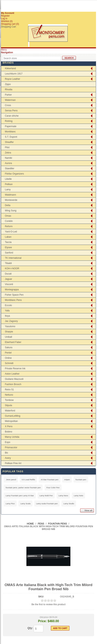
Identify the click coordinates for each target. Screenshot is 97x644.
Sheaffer (9, 142)
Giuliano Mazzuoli (14, 379)
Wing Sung (11, 211)
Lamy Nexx (63, 496)
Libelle (8, 179)
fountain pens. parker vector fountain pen (23, 488)
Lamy (8, 190)
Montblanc (10, 132)
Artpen (67, 480)
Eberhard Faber (13, 342)
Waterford (10, 411)
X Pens (9, 426)
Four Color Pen (53, 488)
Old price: (44, 617)
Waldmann (10, 195)
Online (8, 358)
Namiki (9, 158)
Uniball (9, 337)
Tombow (9, 400)
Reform (9, 226)
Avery (8, 458)
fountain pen (81, 480)
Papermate (11, 126)
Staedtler (10, 168)
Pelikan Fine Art (13, 463)
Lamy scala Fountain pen (47, 504)
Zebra (8, 153)
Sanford (9, 253)
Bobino (9, 432)
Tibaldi (8, 263)
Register (5, 16)
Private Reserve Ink (15, 369)
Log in (4, 19)
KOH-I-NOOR (12, 268)
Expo (8, 442)
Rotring (9, 121)
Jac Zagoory (11, 321)
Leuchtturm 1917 (14, 74)
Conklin (9, 221)
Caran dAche (12, 116)
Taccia (8, 242)
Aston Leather (12, 374)
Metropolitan (11, 421)
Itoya (7, 316)
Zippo (8, 84)
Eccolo (8, 305)
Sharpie (9, 332)
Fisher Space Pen (14, 295)
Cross (8, 105)
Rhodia (9, 89)
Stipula (9, 405)
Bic (7, 453)
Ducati (8, 274)
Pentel (8, 353)
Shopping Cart (9, 27)
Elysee (8, 247)
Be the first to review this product (48, 604)
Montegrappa (12, 290)
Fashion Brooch (13, 384)
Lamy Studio (69, 504)
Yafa (7, 311)
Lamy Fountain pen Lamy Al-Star (20, 496)
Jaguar (9, 279)
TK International (13, 258)
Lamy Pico (10, 504)
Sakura (9, 347)
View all (88, 510)
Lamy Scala (25, 504)
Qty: (30, 628)
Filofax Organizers (14, 174)
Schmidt (9, 363)
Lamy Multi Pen (46, 496)
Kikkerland (10, 68)
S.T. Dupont (11, 137)
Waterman (10, 100)
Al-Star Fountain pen (50, 480)
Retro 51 (9, 390)
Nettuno (9, 395)
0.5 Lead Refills (28, 480)
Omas (8, 216)
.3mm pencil (11, 480)
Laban (8, 237)
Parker (8, 95)
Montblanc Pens (13, 300)
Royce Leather (13, 79)
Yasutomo (10, 326)
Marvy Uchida (12, 437)
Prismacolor (11, 447)
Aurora (8, 163)
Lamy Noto (78, 496)
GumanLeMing (13, 416)
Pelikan (9, 184)
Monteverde (11, 200)
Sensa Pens (11, 111)
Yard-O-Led (11, 232)
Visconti (9, 284)
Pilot (7, 147)
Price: (42, 621)
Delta (8, 205)
